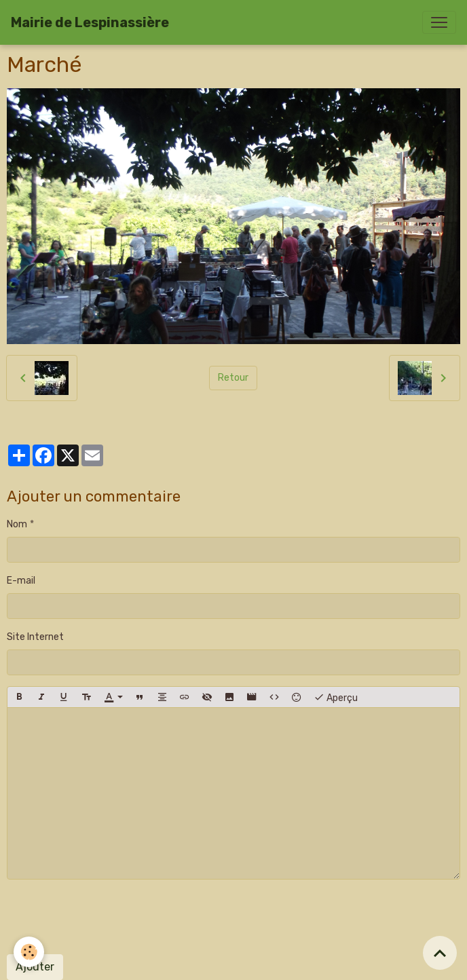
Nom (17, 524)
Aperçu (336, 697)
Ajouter (35, 967)
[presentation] (110, 917)
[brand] (90, 22)
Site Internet (35, 637)
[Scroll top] (440, 953)
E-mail (21, 581)
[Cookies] (29, 952)
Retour (233, 378)
